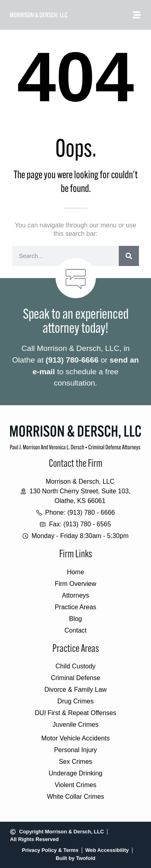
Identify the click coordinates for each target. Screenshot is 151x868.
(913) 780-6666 (72, 360)
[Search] (129, 256)
